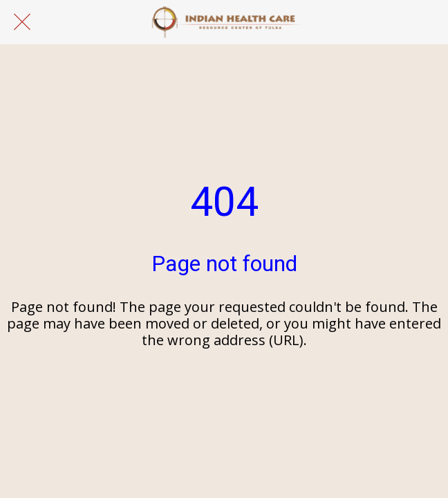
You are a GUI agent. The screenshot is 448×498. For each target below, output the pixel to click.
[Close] (22, 22)
